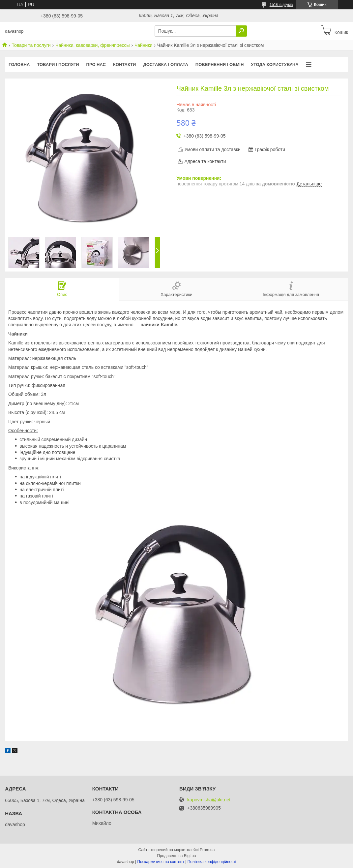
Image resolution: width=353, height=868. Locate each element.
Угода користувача (275, 64)
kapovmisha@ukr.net (209, 800)
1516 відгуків (281, 5)
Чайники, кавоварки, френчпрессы (92, 45)
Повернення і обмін (220, 64)
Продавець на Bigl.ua (176, 856)
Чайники (143, 45)
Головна (19, 64)
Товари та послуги (31, 45)
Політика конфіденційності (212, 862)
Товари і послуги (58, 64)
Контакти (125, 64)
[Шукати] (241, 31)
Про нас (96, 64)
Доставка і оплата (165, 64)
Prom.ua (207, 850)
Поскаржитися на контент (161, 862)
